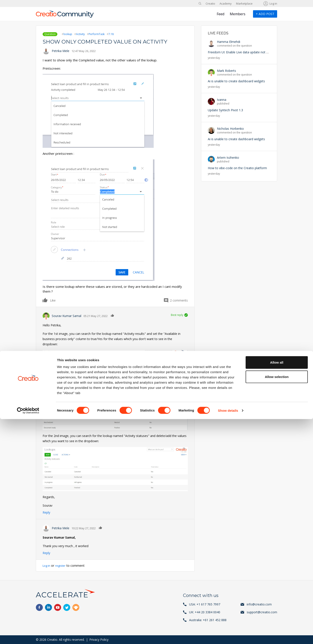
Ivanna (222, 100)
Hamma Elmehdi (229, 42)
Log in (273, 3)
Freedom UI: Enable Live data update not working (243, 52)
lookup (68, 34)
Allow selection (277, 602)
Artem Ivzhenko (228, 158)
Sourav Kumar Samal (67, 316)
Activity (80, 34)
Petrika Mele (61, 51)
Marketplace (244, 3)
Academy (226, 3)
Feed (221, 14)
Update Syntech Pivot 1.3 (225, 110)
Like (45, 300)
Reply (46, 512)
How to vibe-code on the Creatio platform (237, 168)
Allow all (277, 587)
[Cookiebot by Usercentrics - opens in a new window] (28, 636)
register (63, 565)
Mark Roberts (226, 71)
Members (238, 14)
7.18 (111, 34)
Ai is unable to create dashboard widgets (236, 81)
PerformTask (97, 34)
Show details (228, 635)
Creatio (210, 3)
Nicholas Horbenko (230, 129)
